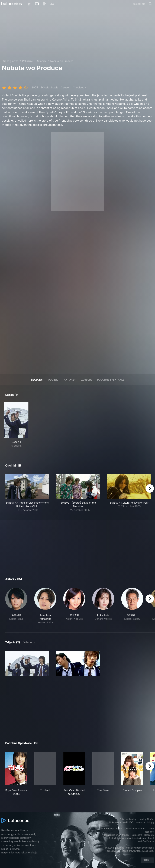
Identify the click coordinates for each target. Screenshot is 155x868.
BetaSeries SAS (112, 835)
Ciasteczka (130, 829)
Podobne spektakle (111, 380)
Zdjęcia (87, 380)
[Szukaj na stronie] (150, 4)
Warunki (142, 829)
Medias (126, 835)
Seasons (37, 380)
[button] (16, 606)
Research (149, 835)
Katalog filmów (146, 819)
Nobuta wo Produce (62, 61)
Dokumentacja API (118, 822)
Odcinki (53, 380)
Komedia (42, 61)
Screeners (137, 835)
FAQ (131, 822)
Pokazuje (27, 61)
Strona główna (10, 61)
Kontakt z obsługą (145, 822)
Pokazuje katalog (128, 819)
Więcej (28, 642)
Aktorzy (70, 380)
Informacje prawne (113, 829)
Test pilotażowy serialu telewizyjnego (127, 838)
